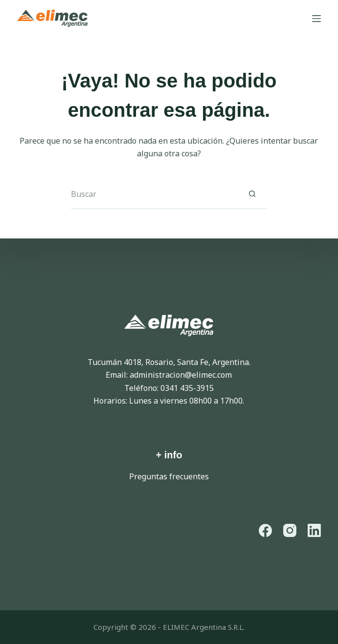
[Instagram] (290, 530)
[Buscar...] (154, 194)
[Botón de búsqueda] (252, 194)
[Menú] (316, 19)
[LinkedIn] (314, 530)
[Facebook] (265, 530)
